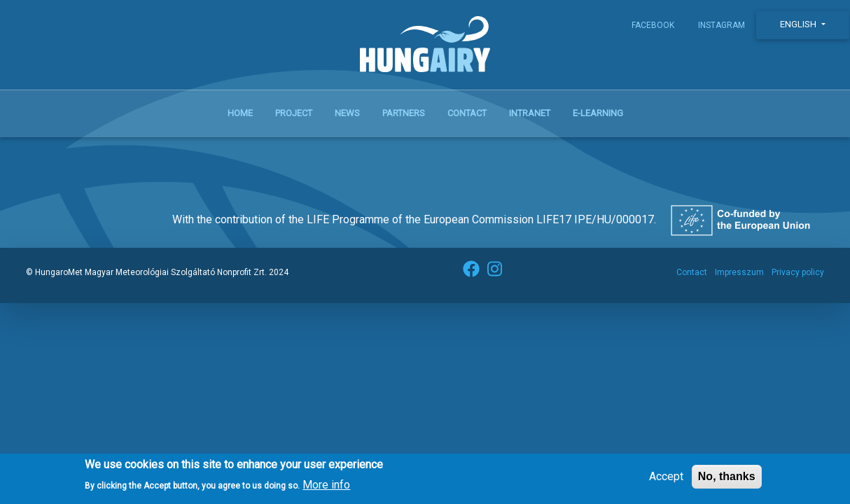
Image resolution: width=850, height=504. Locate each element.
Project (294, 113)
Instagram (722, 25)
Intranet (530, 113)
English (799, 24)
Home (240, 113)
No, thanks (727, 481)
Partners (404, 113)
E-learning (598, 113)
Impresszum (739, 272)
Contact (467, 113)
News (347, 113)
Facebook (653, 25)
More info (326, 488)
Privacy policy (798, 272)
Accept (666, 481)
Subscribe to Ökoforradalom (42, 154)
